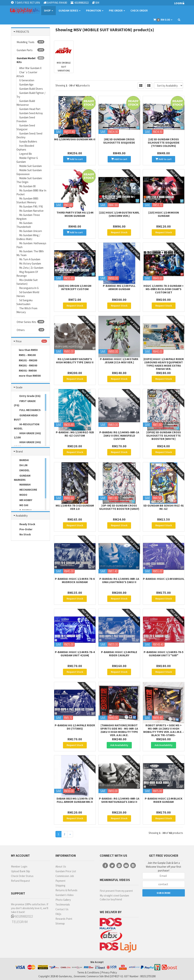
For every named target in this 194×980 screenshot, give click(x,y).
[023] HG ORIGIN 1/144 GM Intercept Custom (75, 287)
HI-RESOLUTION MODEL (27, 426)
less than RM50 (26, 350)
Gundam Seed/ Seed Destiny (29, 135)
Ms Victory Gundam (30, 263)
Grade (19, 387)
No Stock (22, 535)
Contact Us (62, 909)
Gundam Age (26, 84)
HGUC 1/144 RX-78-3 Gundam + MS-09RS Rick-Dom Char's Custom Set (164, 289)
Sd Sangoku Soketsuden (25, 302)
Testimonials (63, 904)
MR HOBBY (23, 500)
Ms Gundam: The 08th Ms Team (30, 253)
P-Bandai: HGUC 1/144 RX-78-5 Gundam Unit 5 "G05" (164, 654)
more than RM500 (27, 376)
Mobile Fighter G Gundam (27, 160)
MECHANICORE (26, 490)
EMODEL (22, 471)
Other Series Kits (30, 322)
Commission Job (65, 876)
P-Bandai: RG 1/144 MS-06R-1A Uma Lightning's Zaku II (119, 580)
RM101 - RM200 (26, 361)
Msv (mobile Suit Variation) (27, 282)
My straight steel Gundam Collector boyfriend (114, 897)
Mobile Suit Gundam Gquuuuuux (29, 172)
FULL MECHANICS (27, 410)
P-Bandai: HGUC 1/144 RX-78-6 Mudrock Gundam (75, 580)
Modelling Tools (30, 42)
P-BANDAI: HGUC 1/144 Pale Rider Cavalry (119, 654)
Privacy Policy (109, 972)
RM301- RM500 (25, 371)
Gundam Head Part (30, 109)
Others (30, 330)
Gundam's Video (65, 895)
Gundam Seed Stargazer (26, 127)
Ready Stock (25, 524)
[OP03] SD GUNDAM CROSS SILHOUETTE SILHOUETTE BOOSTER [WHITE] (164, 435)
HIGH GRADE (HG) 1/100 (27, 435)
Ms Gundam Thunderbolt (24, 225)
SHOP (48, 11)
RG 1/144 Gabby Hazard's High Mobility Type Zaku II (75, 361)
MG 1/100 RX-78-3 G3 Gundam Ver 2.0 (75, 507)
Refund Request (20, 881)
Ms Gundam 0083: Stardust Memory (28, 200)
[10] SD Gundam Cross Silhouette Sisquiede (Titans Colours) (164, 142)
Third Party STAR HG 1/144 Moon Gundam (75, 214)
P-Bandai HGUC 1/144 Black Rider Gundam (164, 800)
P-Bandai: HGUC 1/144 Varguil (164, 579)
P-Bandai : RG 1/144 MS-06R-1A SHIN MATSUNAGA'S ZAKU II (119, 800)
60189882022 (22, 916)
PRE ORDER (117, 11)
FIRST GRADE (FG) (25, 403)
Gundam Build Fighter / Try (31, 95)
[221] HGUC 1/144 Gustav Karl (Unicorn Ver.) (119, 214)
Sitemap (60, 923)
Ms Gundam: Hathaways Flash (31, 245)
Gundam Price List (66, 871)
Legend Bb (26, 154)
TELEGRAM (19, 922)
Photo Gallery (63, 900)
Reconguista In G (29, 288)
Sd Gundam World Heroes (28, 294)
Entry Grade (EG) (27, 396)
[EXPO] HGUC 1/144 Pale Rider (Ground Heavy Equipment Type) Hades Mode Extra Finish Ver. (164, 364)
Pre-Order (23, 530)
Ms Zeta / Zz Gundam (31, 268)
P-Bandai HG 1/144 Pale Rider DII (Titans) (75, 727)
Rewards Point (64, 919)
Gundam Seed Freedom (26, 119)
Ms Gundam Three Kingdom (28, 217)
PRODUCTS (22, 32)
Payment (60, 881)
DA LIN (21, 465)
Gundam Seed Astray (31, 113)
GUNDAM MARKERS (22, 478)
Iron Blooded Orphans (25, 148)
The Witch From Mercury (27, 310)
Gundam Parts (30, 50)
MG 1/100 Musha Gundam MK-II (75, 139)
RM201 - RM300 (26, 366)
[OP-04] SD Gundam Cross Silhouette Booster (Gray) (119, 507)
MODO (21, 495)
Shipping (60, 885)
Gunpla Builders (28, 141)
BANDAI (21, 460)
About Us (61, 866)
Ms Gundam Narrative (31, 211)
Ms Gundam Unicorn (31, 231)
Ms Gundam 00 (27, 186)
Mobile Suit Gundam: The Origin (29, 180)
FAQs (58, 914)
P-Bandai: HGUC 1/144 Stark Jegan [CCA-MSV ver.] (119, 361)
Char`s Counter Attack (27, 74)
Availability (22, 516)
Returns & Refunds (66, 890)
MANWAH (22, 485)
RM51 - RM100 (25, 355)
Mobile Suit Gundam (30, 166)
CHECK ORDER (139, 11)
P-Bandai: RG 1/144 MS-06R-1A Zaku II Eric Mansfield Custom (119, 435)
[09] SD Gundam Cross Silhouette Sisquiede (119, 141)
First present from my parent (116, 891)
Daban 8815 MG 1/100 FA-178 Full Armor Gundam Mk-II (75, 800)
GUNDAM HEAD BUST (26, 417)
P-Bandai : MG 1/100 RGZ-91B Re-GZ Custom (75, 434)
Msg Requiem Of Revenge (27, 274)
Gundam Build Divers (31, 89)
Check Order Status (22, 876)
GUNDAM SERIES (70, 11)
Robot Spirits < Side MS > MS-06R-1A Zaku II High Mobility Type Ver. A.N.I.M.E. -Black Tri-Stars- (164, 730)
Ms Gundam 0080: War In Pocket (31, 192)
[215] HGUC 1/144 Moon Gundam (164, 214)
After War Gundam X (30, 68)
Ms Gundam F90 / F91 (31, 207)
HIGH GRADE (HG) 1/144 (27, 444)
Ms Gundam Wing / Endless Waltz (28, 237)
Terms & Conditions (88, 972)
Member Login (19, 866)
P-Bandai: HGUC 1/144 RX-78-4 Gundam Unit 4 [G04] (75, 654)
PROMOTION (95, 11)
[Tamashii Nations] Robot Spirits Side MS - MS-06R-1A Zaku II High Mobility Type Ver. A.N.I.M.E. (119, 730)
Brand (19, 451)
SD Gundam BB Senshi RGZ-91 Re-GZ (164, 507)
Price (19, 341)
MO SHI (21, 505)
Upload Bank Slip (20, 871)
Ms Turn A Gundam (30, 259)
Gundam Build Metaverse (26, 103)
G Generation (27, 80)
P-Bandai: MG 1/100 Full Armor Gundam (119, 287)
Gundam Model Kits (30, 60)
